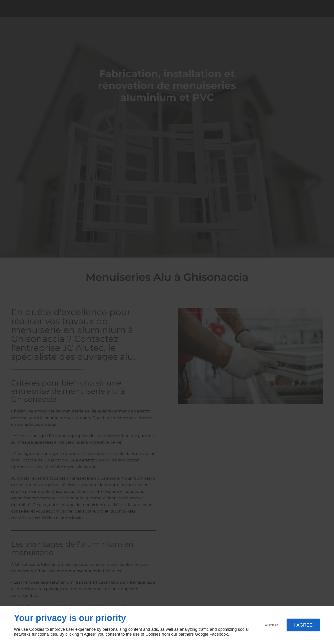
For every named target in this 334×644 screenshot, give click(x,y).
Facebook (219, 634)
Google (202, 634)
